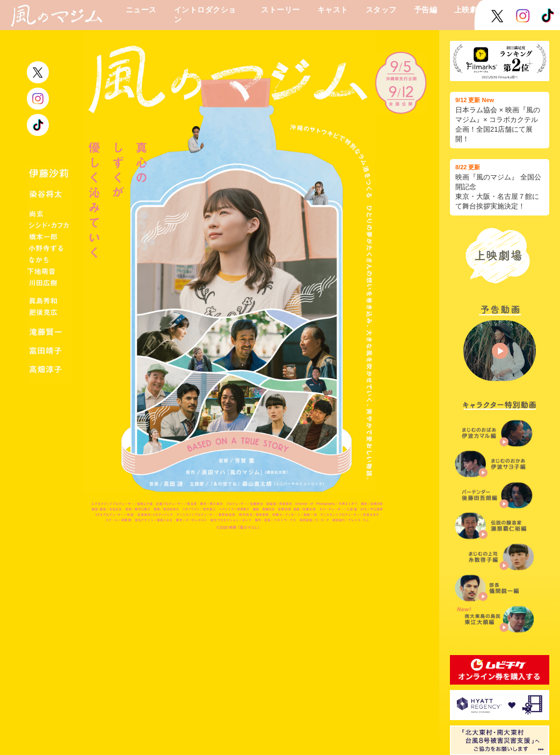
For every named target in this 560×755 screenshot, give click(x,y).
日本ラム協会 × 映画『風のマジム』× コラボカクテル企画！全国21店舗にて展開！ (500, 120)
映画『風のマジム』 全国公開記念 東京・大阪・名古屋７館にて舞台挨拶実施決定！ (500, 187)
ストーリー (280, 10)
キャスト (333, 10)
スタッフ (381, 10)
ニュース (141, 10)
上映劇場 (470, 10)
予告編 (426, 10)
